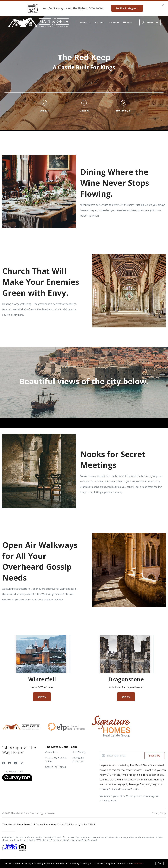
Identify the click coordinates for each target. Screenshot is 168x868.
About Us (85, 22)
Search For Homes (56, 767)
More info (138, 863)
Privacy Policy (159, 813)
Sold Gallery (79, 752)
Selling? (114, 22)
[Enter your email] (125, 756)
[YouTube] (16, 763)
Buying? (100, 22)
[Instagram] (22, 763)
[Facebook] (4, 763)
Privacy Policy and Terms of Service (120, 789)
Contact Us (51, 752)
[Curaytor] (17, 780)
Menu (127, 23)
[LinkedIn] (10, 763)
